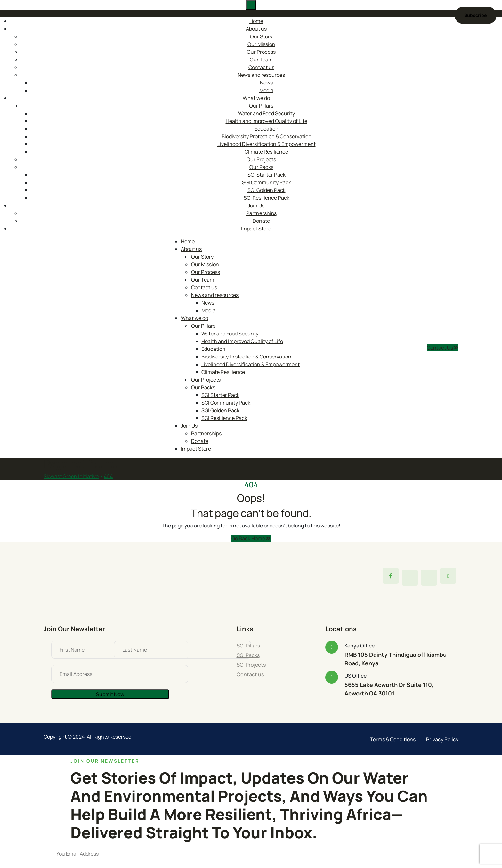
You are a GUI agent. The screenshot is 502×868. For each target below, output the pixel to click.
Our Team (261, 60)
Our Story (261, 36)
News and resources (261, 75)
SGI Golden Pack (267, 190)
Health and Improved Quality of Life (267, 121)
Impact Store (256, 229)
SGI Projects (251, 665)
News (266, 83)
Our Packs (261, 167)
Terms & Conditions (393, 739)
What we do (256, 98)
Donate (261, 221)
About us (256, 29)
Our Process (261, 52)
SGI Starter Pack (267, 175)
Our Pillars (261, 106)
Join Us (256, 205)
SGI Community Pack (267, 182)
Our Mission (261, 44)
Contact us (261, 67)
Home (256, 21)
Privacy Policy (442, 739)
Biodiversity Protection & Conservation (267, 136)
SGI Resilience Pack (267, 198)
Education (267, 129)
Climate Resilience (266, 152)
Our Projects (261, 159)
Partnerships (261, 213)
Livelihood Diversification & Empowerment (267, 144)
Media (266, 90)
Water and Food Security (266, 113)
